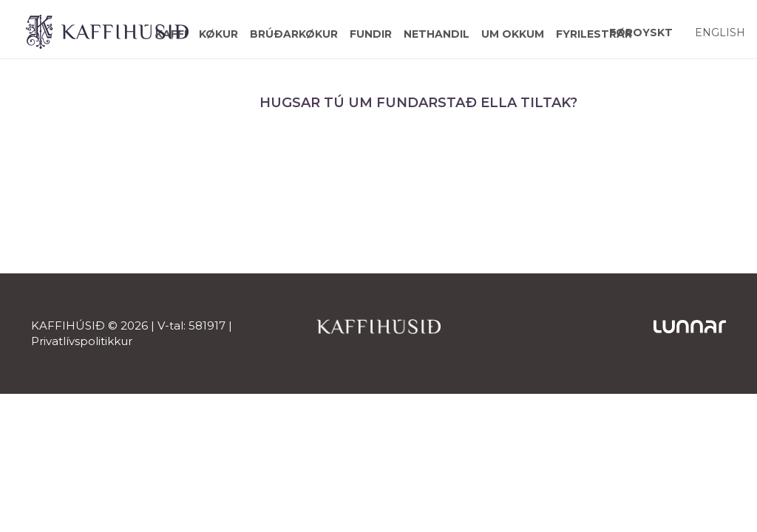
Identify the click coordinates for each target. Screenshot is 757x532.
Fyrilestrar (594, 34)
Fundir (371, 34)
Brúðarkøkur (294, 34)
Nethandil (437, 34)
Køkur (218, 34)
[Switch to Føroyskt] (641, 32)
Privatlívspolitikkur (82, 341)
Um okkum (513, 34)
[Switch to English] (720, 32)
